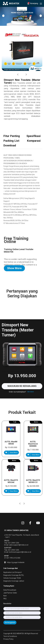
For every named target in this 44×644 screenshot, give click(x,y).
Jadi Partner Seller (10, 593)
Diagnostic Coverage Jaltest (14, 581)
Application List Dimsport (13, 572)
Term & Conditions (10, 636)
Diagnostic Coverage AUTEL (14, 575)
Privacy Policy (8, 639)
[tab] (12, 136)
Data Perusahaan (10, 590)
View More (14, 453)
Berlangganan (10, 622)
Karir (5, 596)
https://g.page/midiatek (16, 562)
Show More (14, 268)
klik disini (31, 392)
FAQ (5, 599)
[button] (24, 500)
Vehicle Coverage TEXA (12, 578)
